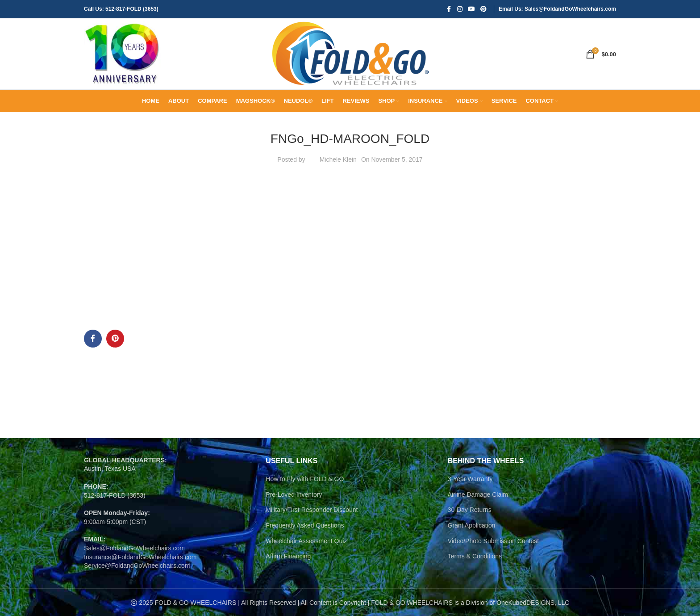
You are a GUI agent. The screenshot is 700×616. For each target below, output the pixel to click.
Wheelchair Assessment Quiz (306, 559)
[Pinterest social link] (483, 10)
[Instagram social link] (460, 10)
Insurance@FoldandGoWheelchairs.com (140, 575)
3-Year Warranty (470, 498)
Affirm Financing (288, 575)
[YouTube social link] (471, 10)
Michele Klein (338, 178)
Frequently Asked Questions (305, 544)
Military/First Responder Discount (312, 528)
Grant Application (472, 544)
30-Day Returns (470, 528)
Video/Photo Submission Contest (493, 559)
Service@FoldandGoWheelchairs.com (137, 584)
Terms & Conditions (475, 575)
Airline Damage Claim (478, 513)
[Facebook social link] (449, 10)
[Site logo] (124, 63)
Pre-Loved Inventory (294, 513)
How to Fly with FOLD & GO (305, 498)
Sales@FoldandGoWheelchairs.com (134, 567)
